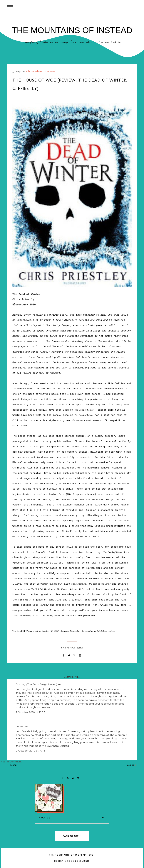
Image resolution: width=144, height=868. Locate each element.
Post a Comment (11, 762)
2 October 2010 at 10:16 (30, 751)
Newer (12, 765)
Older (132, 765)
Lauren (20, 726)
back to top (72, 836)
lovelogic (82, 861)
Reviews (50, 71)
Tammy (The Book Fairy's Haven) (37, 684)
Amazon (54, 373)
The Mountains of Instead (72, 30)
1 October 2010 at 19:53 (30, 712)
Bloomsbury (36, 71)
